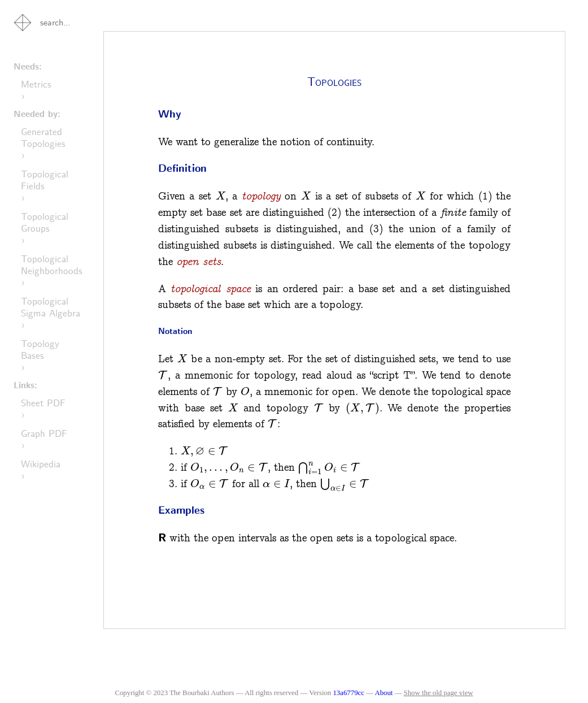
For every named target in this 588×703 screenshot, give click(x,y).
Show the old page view (439, 693)
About (384, 693)
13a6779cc (348, 693)
